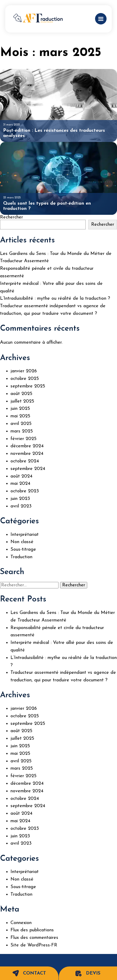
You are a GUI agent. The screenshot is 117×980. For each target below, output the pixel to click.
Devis (88, 973)
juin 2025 (20, 409)
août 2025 (21, 394)
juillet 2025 (22, 401)
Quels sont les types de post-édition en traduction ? (47, 206)
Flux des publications (32, 930)
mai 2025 (20, 416)
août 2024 (21, 476)
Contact (29, 973)
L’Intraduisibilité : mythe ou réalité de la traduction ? (55, 299)
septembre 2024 (28, 469)
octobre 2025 (25, 379)
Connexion (21, 923)
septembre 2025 (28, 386)
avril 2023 (21, 506)
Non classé (22, 542)
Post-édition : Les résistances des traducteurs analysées (54, 133)
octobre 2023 (25, 491)
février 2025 (24, 439)
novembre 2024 (27, 454)
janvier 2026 (24, 371)
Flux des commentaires (34, 938)
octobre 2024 (25, 461)
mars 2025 (22, 431)
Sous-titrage (23, 549)
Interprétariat (25, 535)
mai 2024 (20, 484)
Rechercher (11, 217)
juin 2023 (20, 499)
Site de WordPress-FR (34, 945)
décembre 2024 (27, 446)
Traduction (21, 557)
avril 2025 (21, 424)
